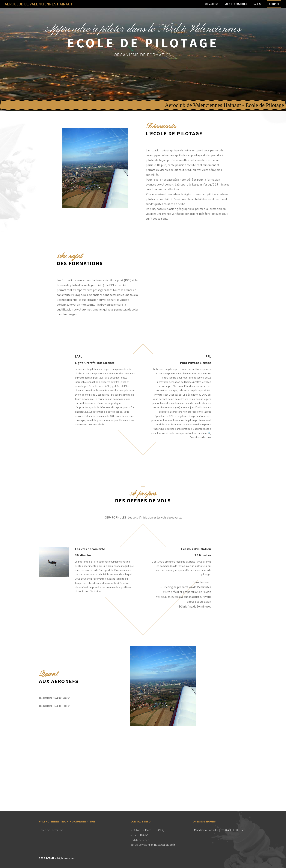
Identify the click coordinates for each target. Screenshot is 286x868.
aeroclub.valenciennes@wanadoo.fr (153, 845)
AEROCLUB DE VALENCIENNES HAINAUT (39, 4)
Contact (274, 4)
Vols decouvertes (236, 4)
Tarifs (257, 4)
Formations (211, 4)
